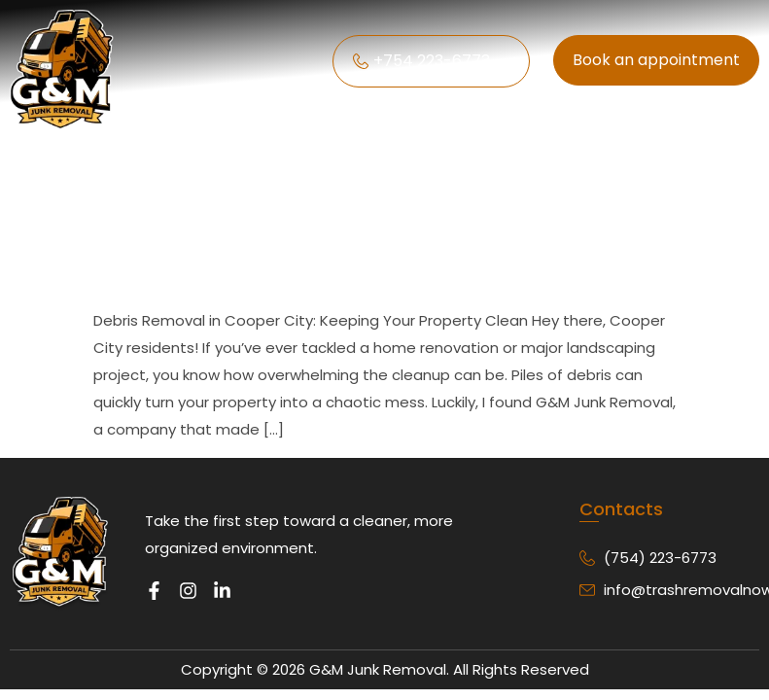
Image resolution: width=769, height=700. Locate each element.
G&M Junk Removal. (379, 669)
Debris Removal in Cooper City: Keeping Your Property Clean (353, 214)
